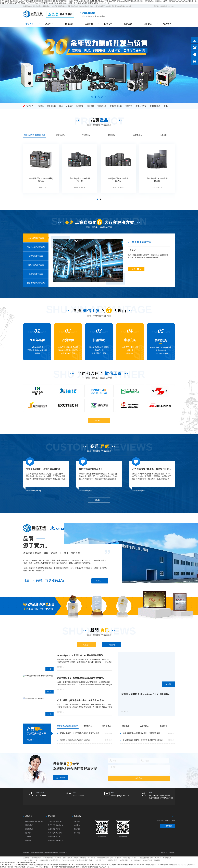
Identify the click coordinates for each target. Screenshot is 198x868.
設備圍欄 (157, 860)
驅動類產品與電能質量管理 (34, 821)
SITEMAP (172, 6)
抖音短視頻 (127, 858)
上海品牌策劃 (123, 860)
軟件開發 (118, 858)
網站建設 (164, 853)
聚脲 (64, 858)
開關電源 (28, 833)
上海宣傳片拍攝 (99, 860)
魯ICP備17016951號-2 (59, 853)
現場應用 (28, 840)
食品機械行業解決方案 (56, 840)
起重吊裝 (158, 858)
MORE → (99, 421)
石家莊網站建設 (48, 858)
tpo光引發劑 (28, 860)
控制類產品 (29, 829)
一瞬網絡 (172, 853)
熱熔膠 (70, 858)
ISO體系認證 (167, 858)
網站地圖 (164, 6)
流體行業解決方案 (54, 837)
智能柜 (76, 858)
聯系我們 (77, 833)
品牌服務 (77, 821)
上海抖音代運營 (112, 860)
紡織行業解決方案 (54, 829)
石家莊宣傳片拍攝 (68, 860)
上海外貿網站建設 (135, 860)
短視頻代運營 (144, 858)
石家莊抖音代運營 (82, 860)
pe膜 (112, 858)
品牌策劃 (83, 858)
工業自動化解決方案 (55, 821)
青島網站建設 (37, 858)
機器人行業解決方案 (55, 833)
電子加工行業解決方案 (56, 825)
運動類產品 (29, 825)
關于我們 (157, 6)
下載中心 (77, 825)
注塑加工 (135, 858)
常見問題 (77, 829)
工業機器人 (29, 837)
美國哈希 (58, 858)
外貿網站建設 (43, 860)
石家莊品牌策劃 (55, 860)
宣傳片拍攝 (91, 858)
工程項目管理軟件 (103, 858)
